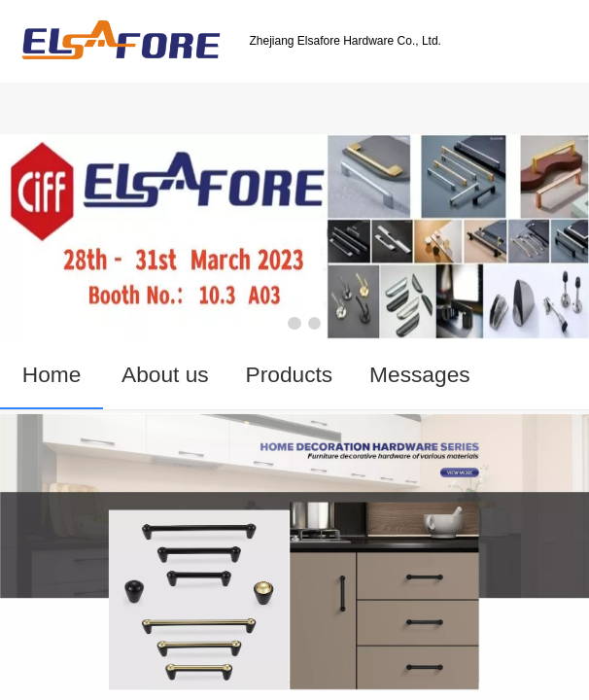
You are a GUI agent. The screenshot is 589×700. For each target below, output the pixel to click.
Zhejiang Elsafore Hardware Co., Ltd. (345, 41)
